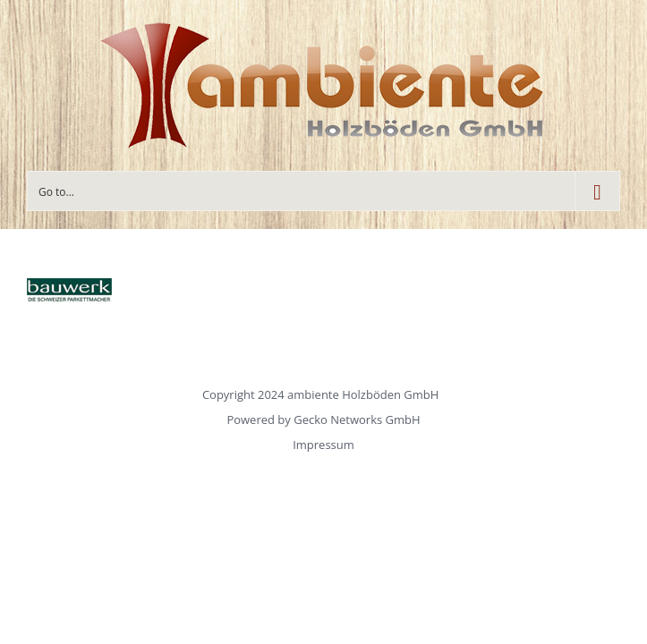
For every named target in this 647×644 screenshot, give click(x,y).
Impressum (323, 445)
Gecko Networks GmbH (357, 419)
